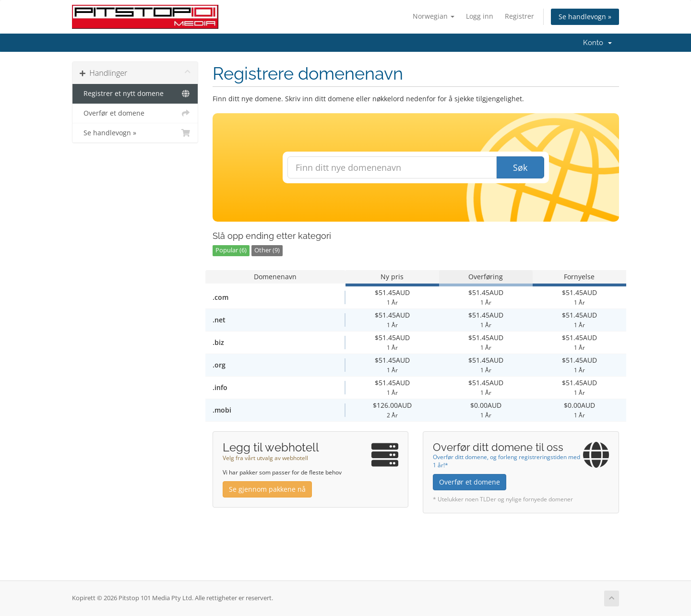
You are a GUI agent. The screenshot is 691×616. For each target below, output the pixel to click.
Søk (520, 167)
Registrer (519, 16)
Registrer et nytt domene (135, 94)
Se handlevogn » (585, 17)
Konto (597, 43)
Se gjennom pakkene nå (267, 489)
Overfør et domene (135, 113)
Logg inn (480, 16)
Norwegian (434, 16)
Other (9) (267, 250)
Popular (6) (231, 250)
